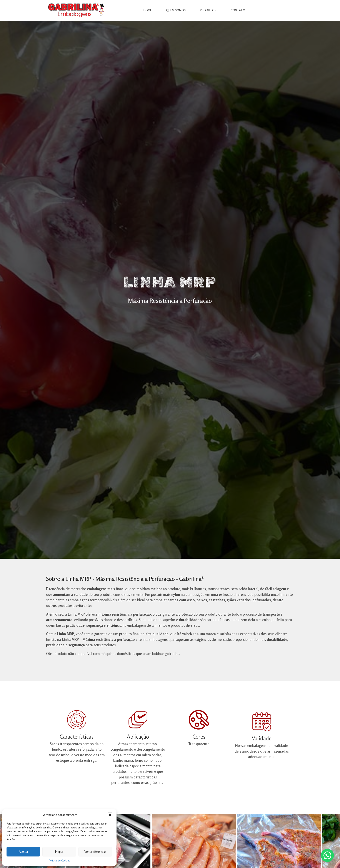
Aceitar (23, 852)
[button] (110, 815)
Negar (59, 852)
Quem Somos (176, 10)
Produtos (208, 10)
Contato (238, 10)
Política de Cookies (59, 861)
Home (148, 10)
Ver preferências (95, 852)
